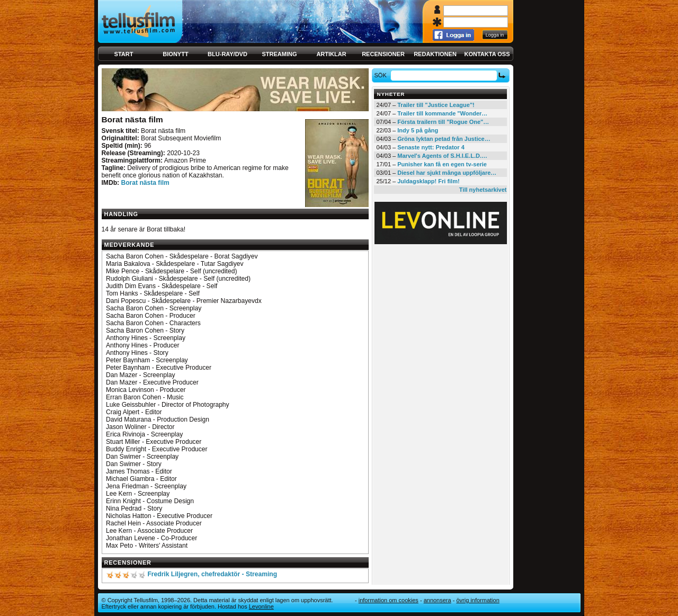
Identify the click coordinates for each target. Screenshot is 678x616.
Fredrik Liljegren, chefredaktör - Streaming (212, 574)
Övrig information (478, 600)
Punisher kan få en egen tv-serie (442, 164)
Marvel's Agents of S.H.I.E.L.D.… (442, 156)
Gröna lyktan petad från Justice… (444, 139)
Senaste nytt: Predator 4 (431, 147)
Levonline (261, 606)
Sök (382, 75)
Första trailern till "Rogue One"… (443, 122)
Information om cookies (389, 600)
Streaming (280, 54)
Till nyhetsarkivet (483, 190)
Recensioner (383, 54)
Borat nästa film (145, 183)
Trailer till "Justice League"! (436, 105)
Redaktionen (435, 54)
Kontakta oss (487, 54)
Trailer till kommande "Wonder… (442, 113)
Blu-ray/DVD (228, 54)
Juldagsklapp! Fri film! (428, 181)
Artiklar (331, 54)
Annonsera (438, 600)
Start (124, 54)
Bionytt (175, 54)
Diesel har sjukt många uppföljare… (447, 173)
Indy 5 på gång (418, 130)
